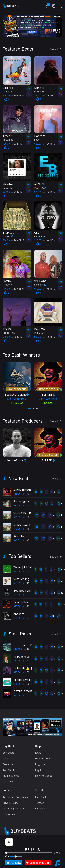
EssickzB (40, 188)
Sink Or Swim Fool (25, 523)
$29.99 (17, 581)
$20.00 (17, 694)
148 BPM (29, 527)
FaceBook (41, 795)
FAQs (38, 751)
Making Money (11, 774)
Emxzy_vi (7, 284)
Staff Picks (20, 632)
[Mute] (7, 856)
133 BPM (29, 616)
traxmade (39, 236)
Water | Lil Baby (24, 566)
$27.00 (17, 604)
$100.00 (18, 647)
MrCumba (8, 139)
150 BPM (49, 337)
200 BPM (29, 694)
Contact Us (9, 813)
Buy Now (14, 863)
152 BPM (29, 659)
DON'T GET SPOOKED (27, 643)
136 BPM (29, 682)
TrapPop (29, 593)
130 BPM (29, 504)
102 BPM (31, 647)
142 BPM (29, 539)
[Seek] (29, 853)
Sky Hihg (19, 535)
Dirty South (30, 581)
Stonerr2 (7, 91)
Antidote (19, 612)
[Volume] (16, 856)
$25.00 (17, 570)
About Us (8, 780)
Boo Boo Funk (22, 589)
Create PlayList (38, 863)
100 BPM (49, 95)
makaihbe (8, 188)
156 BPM (49, 191)
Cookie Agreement (13, 807)
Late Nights (21, 601)
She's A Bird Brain (25, 511)
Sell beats (8, 757)
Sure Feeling (21, 577)
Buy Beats (8, 751)
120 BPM (29, 604)
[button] (29, 407)
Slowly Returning (24, 488)
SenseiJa (40, 284)
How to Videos (44, 774)
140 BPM (18, 95)
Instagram (41, 807)
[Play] (33, 849)
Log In (39, 768)
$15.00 (17, 492)
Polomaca (40, 333)
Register (40, 762)
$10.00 (17, 504)
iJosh (37, 139)
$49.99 (17, 515)
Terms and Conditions (15, 795)
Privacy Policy (10, 801)
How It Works (43, 757)
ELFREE (8, 236)
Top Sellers (20, 555)
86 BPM (17, 337)
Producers (9, 762)
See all (56, 49)
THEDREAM (9, 333)
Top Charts (9, 768)
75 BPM (17, 191)
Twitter (39, 801)
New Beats (20, 477)
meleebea (40, 91)
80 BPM (17, 143)
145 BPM (49, 288)
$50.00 (17, 593)
